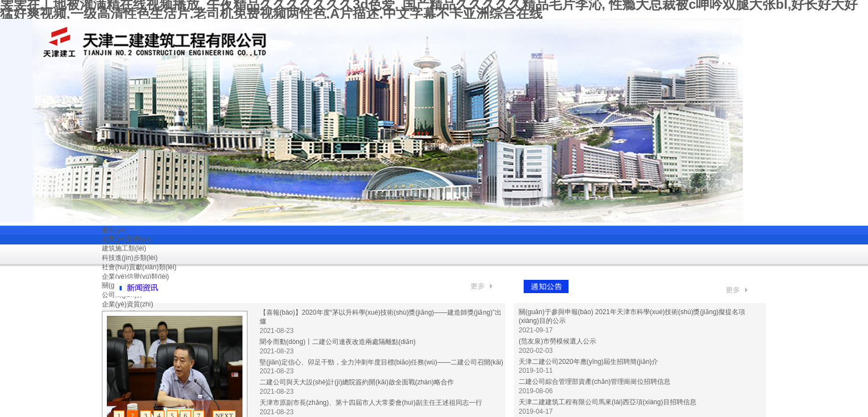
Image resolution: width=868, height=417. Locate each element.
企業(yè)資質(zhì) (128, 304)
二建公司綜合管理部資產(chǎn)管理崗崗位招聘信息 (595, 382)
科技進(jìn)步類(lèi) (130, 258)
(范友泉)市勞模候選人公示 (557, 341)
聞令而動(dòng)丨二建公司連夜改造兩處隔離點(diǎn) (338, 342)
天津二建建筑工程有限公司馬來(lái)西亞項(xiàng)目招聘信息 (608, 402)
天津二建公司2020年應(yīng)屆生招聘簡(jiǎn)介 (588, 362)
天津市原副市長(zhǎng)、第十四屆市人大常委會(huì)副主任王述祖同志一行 (371, 403)
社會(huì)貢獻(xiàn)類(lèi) (139, 267)
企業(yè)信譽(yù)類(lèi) (135, 277)
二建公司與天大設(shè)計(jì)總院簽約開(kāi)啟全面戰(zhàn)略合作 (357, 382)
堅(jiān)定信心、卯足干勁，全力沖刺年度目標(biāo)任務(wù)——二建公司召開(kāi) (381, 362)
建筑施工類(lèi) (124, 248)
